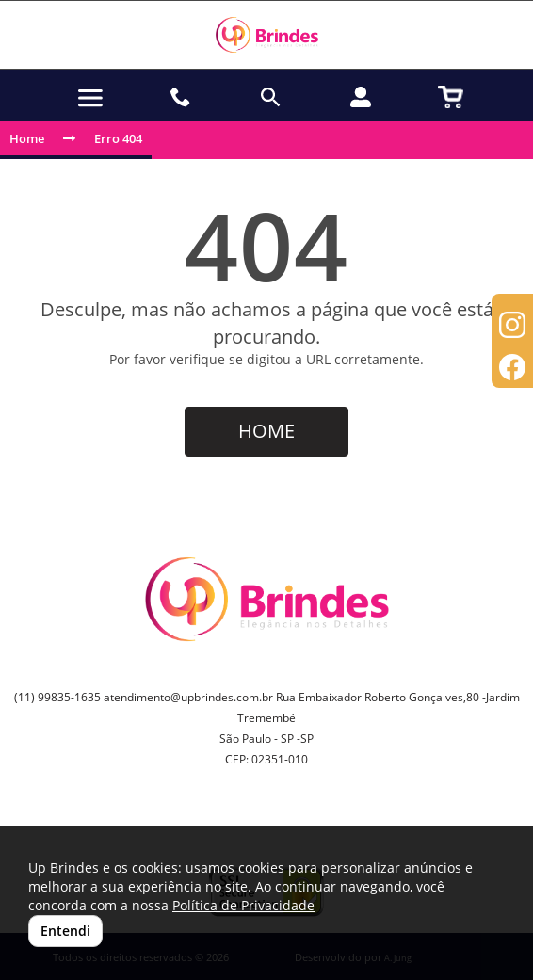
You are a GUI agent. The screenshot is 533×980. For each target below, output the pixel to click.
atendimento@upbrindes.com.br (188, 697)
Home (27, 138)
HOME (266, 431)
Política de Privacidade (243, 905)
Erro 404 (118, 138)
